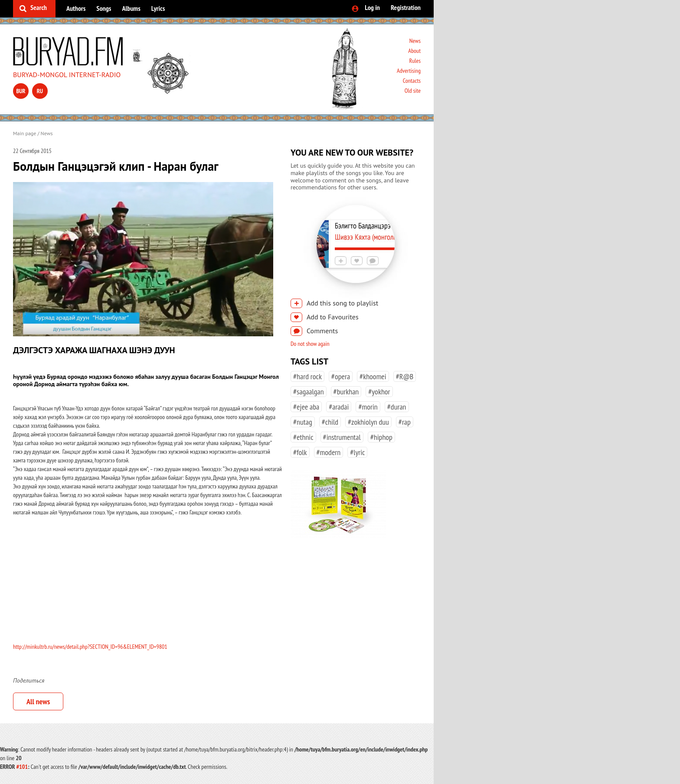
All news (38, 701)
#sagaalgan (309, 392)
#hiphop (381, 437)
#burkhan (346, 392)
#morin (368, 407)
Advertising (409, 71)
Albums (131, 8)
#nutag (303, 422)
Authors (76, 8)
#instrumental (342, 437)
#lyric (357, 452)
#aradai (339, 407)
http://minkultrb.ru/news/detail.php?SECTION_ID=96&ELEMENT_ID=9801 (90, 647)
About (414, 51)
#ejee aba (306, 407)
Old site (413, 91)
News (415, 41)
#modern (329, 452)
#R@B (405, 376)
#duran (397, 407)
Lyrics (158, 8)
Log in (372, 7)
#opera (341, 376)
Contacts (412, 81)
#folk (300, 452)
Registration (406, 7)
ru (40, 91)
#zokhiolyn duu (368, 422)
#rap (405, 422)
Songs (104, 8)
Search (39, 7)
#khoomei (373, 376)
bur (21, 91)
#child (330, 422)
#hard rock (307, 376)
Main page (25, 133)
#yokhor (379, 392)
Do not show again (310, 344)
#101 (22, 767)
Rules (415, 61)
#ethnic (303, 437)
